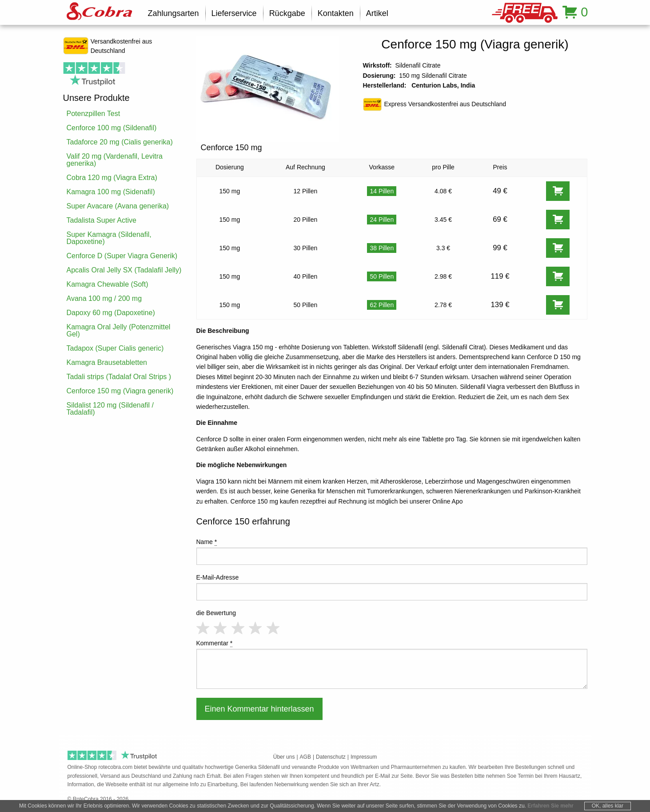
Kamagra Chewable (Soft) (108, 284)
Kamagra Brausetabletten (107, 362)
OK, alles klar (608, 806)
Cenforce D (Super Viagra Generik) (122, 256)
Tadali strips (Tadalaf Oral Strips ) (119, 377)
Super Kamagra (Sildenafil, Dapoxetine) (109, 238)
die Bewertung (216, 613)
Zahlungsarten (173, 13)
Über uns (284, 757)
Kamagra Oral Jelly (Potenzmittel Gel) (119, 330)
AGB (305, 757)
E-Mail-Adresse (218, 577)
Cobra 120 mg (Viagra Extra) (112, 178)
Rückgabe (287, 13)
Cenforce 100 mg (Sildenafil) (112, 128)
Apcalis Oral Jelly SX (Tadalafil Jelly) (124, 270)
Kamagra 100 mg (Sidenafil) (111, 192)
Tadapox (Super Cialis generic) (115, 348)
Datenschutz (331, 757)
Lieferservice (234, 13)
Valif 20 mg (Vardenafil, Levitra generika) (115, 160)
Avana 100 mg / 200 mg (104, 298)
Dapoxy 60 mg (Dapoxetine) (111, 313)
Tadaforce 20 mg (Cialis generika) (120, 142)
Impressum (364, 757)
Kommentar (215, 643)
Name (207, 542)
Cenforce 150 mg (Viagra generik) (120, 391)
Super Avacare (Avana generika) (118, 206)
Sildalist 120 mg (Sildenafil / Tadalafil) (110, 409)
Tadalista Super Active (102, 220)
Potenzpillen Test (94, 114)
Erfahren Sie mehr (550, 806)
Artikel (377, 13)
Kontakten (336, 13)
